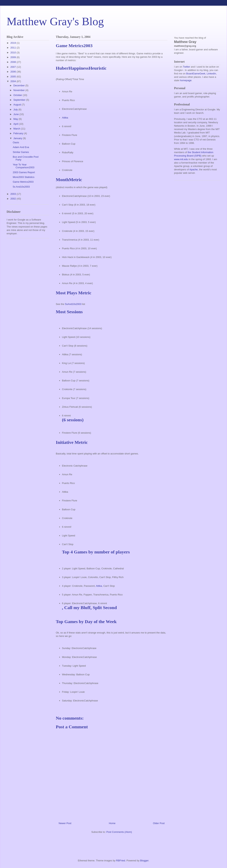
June (16, 114)
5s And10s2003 (21, 187)
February (19, 133)
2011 (14, 48)
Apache (194, 169)
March (17, 129)
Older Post (159, 823)
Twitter (187, 67)
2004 (14, 81)
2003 (14, 194)
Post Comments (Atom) (119, 832)
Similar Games (21, 152)
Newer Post (65, 823)
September (20, 100)
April (16, 124)
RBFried (121, 861)
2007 (14, 67)
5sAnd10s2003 (73, 304)
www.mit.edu (181, 159)
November (19, 90)
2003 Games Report (24, 172)
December (19, 85)
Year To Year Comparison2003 (23, 166)
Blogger (144, 861)
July (16, 109)
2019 (14, 43)
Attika (65, 118)
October (18, 95)
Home (112, 823)
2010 (14, 53)
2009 (14, 57)
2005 (14, 77)
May (16, 119)
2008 (14, 62)
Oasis (16, 142)
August (18, 105)
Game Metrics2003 (23, 182)
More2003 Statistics (23, 177)
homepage (186, 80)
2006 (14, 72)
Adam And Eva (21, 147)
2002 (14, 199)
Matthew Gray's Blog (55, 21)
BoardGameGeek (196, 74)
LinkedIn (211, 74)
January (18, 138)
